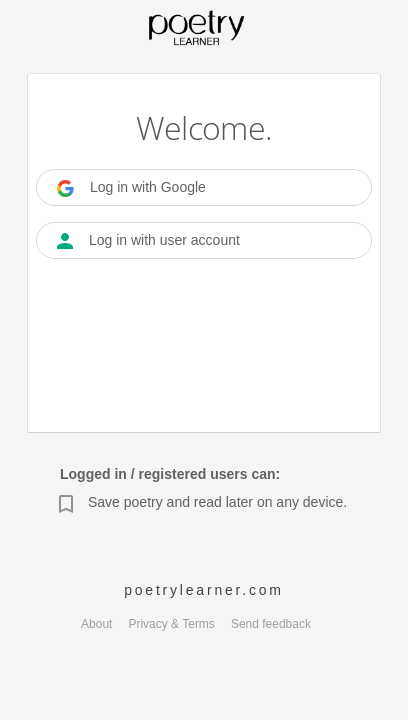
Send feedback (271, 624)
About (96, 624)
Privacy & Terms (171, 624)
